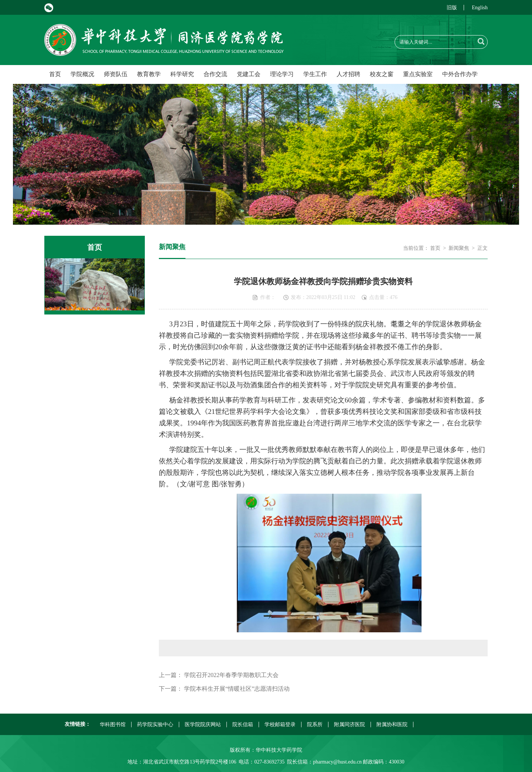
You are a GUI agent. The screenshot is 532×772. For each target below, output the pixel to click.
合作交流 (215, 74)
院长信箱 (243, 725)
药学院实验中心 (155, 725)
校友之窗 (382, 74)
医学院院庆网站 (203, 725)
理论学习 (282, 74)
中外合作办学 (460, 74)
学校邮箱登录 (280, 725)
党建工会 (249, 74)
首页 (55, 74)
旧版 (452, 8)
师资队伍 (116, 74)
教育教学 (149, 74)
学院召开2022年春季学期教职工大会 (231, 675)
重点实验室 (418, 74)
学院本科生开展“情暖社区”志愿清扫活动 (237, 689)
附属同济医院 (349, 725)
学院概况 (82, 74)
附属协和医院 (392, 725)
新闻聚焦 (459, 248)
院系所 (315, 725)
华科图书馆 (113, 725)
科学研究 (182, 74)
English (480, 8)
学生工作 (315, 74)
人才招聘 (348, 74)
